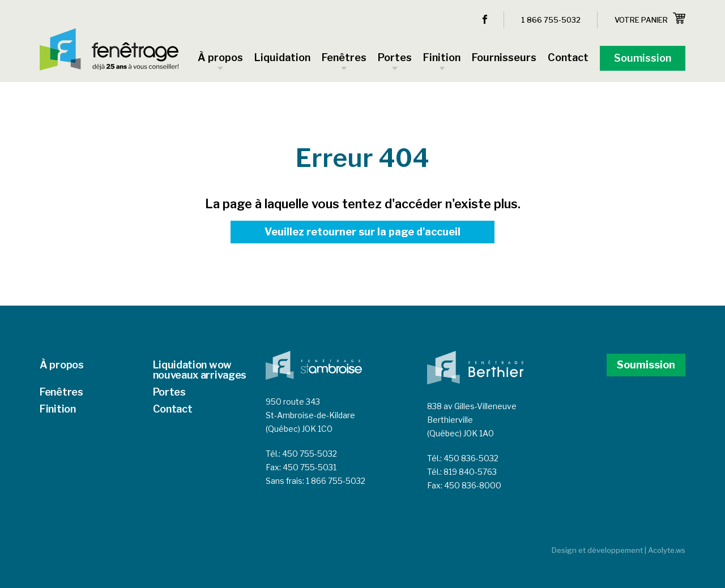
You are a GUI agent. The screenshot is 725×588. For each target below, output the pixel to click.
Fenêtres (61, 392)
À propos (62, 365)
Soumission (646, 365)
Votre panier (650, 18)
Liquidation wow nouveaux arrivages (200, 370)
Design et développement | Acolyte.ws (619, 550)
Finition (58, 409)
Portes (169, 392)
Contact (173, 409)
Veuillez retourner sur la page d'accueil (362, 232)
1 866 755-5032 (551, 20)
